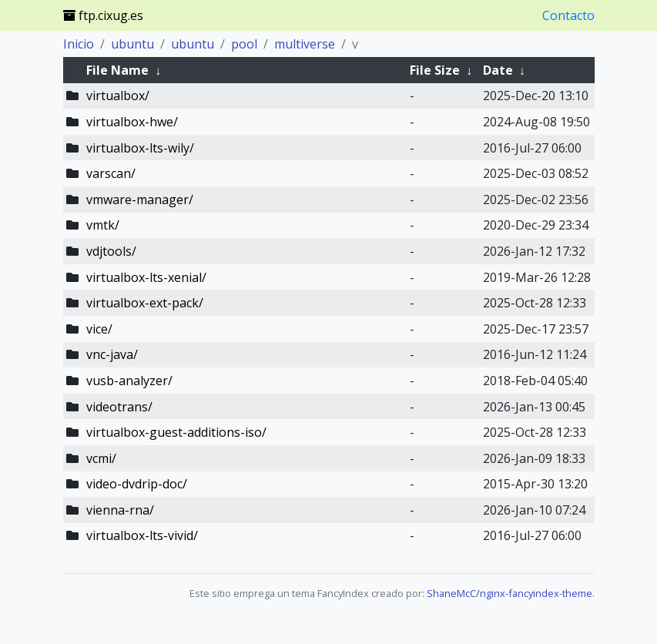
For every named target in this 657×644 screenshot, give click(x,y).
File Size (435, 70)
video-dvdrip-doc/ (137, 484)
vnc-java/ (112, 354)
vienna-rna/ (120, 510)
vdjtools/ (111, 251)
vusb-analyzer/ (129, 381)
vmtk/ (103, 225)
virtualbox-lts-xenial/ (146, 277)
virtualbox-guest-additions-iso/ (176, 432)
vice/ (99, 329)
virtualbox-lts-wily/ (140, 148)
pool (244, 44)
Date (498, 70)
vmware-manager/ (140, 200)
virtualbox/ (118, 96)
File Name (117, 70)
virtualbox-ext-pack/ (145, 303)
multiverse (305, 44)
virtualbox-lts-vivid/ (142, 535)
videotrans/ (119, 407)
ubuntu (132, 44)
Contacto (568, 15)
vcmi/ (101, 458)
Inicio (79, 44)
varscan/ (111, 173)
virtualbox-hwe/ (132, 122)
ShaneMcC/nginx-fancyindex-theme (510, 593)
